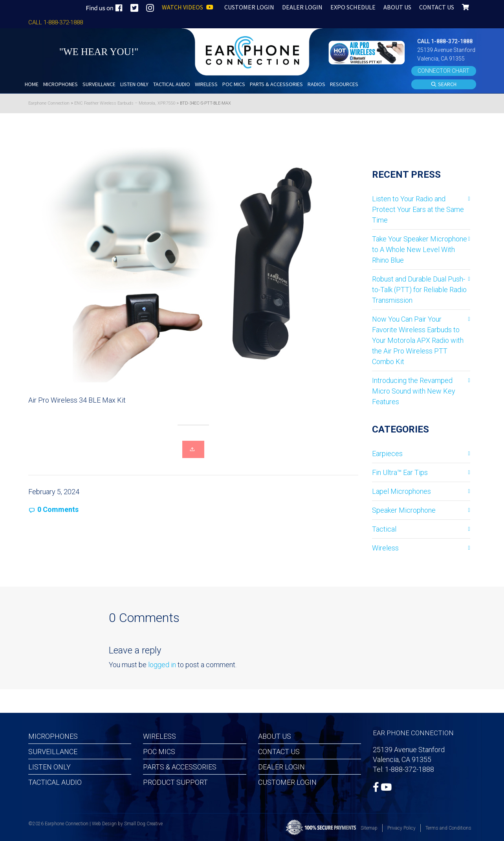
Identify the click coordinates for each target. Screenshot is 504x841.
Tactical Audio (55, 782)
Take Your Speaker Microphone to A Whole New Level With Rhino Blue (420, 249)
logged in (162, 665)
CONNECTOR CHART (444, 71)
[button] (368, 52)
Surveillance (53, 752)
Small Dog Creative (143, 824)
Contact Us (279, 752)
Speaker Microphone (404, 510)
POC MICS (159, 752)
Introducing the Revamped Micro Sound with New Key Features (414, 391)
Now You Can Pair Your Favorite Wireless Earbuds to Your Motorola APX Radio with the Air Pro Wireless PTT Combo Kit (418, 340)
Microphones (53, 736)
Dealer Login (281, 767)
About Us (275, 736)
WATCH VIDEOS (188, 7)
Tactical (384, 529)
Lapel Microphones (401, 491)
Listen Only (49, 767)
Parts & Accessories (180, 767)
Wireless (385, 548)
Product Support (175, 782)
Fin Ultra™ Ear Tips (400, 472)
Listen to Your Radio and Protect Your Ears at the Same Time (418, 209)
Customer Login (287, 782)
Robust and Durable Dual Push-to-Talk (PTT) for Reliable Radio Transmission (419, 290)
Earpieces (387, 454)
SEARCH (444, 85)
